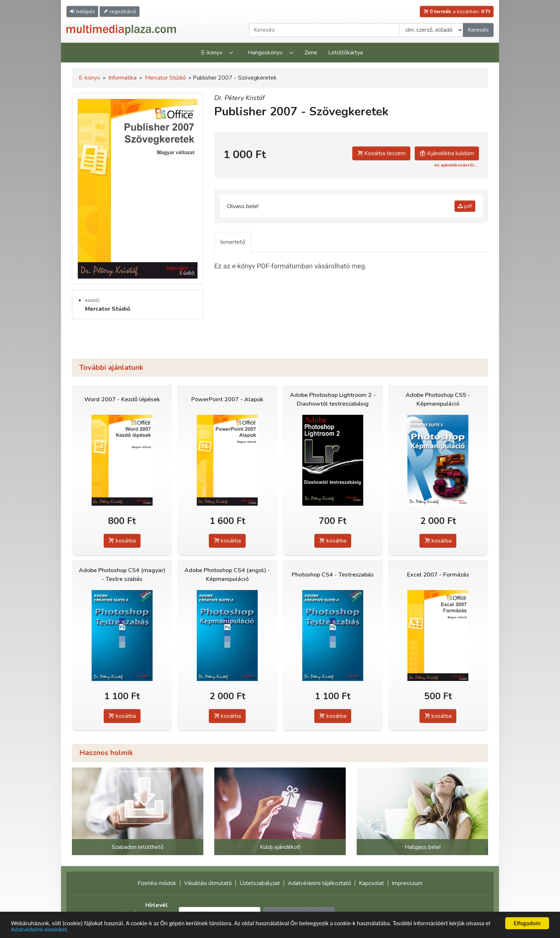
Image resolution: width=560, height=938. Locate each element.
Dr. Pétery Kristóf (239, 98)
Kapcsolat (371, 883)
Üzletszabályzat (260, 883)
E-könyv (212, 53)
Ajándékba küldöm (447, 153)
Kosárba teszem (381, 153)
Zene (311, 53)
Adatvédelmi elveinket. (40, 930)
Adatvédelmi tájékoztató (319, 883)
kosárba (122, 541)
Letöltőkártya (346, 53)
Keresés (478, 30)
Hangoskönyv (265, 53)
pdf (465, 206)
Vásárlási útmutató (208, 883)
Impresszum (407, 883)
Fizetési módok (157, 883)
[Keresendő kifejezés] (324, 30)
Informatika (122, 78)
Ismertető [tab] (233, 242)
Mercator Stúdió (165, 78)
